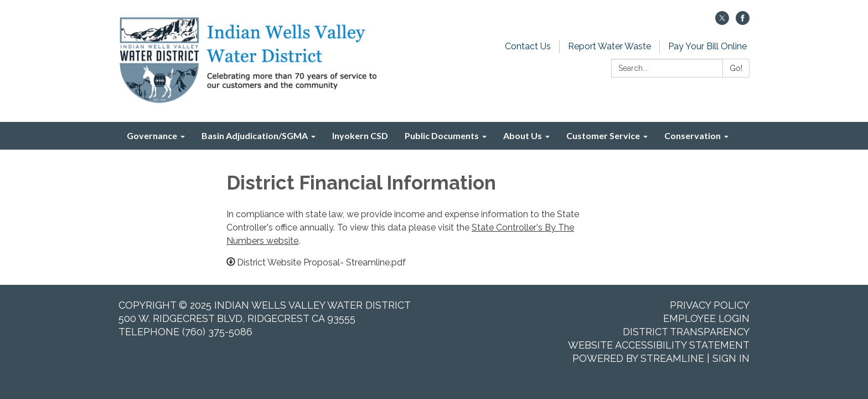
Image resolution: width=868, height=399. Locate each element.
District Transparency (686, 332)
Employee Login (706, 318)
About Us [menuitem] (523, 135)
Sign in (731, 358)
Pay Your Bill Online (707, 46)
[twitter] (722, 22)
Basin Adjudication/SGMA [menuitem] (255, 135)
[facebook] (743, 22)
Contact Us (528, 46)
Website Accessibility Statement (659, 345)
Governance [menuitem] (152, 135)
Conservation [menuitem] (693, 135)
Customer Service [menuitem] (603, 135)
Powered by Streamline (638, 358)
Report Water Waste (609, 46)
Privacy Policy (710, 305)
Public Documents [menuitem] (442, 135)
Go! (736, 68)
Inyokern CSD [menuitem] (360, 135)
